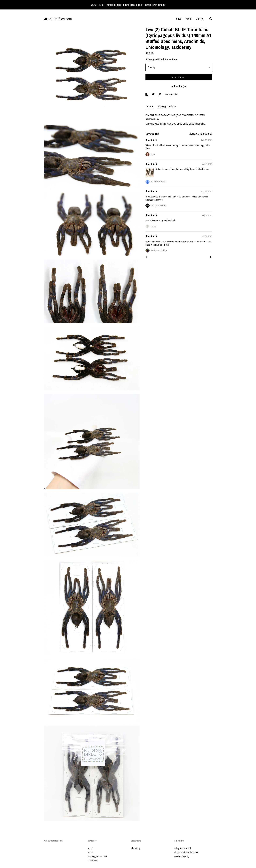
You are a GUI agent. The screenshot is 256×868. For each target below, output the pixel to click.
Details (150, 106)
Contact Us (93, 860)
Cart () (200, 19)
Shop (179, 19)
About (189, 19)
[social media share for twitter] (153, 94)
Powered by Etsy (182, 857)
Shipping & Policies (167, 106)
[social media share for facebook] (147, 94)
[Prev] (147, 257)
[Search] (211, 19)
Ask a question (171, 94)
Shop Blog (136, 848)
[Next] (211, 257)
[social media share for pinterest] (160, 94)
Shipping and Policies (97, 857)
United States (164, 59)
